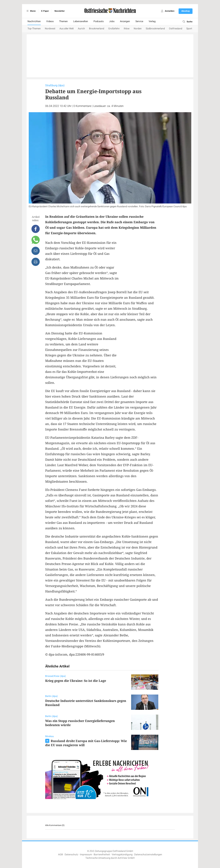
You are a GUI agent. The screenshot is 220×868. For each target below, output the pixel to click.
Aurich (81, 29)
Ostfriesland (176, 29)
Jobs (112, 21)
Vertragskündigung (122, 855)
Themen (63, 21)
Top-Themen (34, 29)
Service (139, 21)
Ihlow (127, 29)
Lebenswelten (81, 21)
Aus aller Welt (67, 29)
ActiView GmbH (126, 858)
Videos (50, 21)
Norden (138, 29)
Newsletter (60, 11)
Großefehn (114, 29)
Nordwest (50, 29)
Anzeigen (125, 21)
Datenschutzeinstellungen (148, 855)
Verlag (152, 21)
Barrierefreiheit (102, 855)
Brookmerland (97, 29)
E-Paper (45, 11)
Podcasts (99, 21)
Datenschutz (71, 855)
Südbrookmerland (155, 29)
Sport (189, 29)
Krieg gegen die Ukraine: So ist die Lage (76, 681)
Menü (31, 11)
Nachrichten (34, 21)
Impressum (86, 855)
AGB (60, 855)
